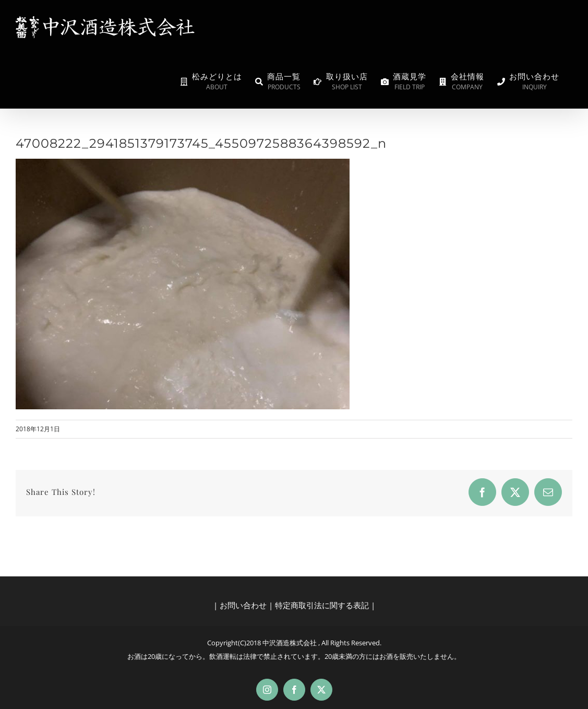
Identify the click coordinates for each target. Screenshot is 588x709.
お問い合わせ (243, 605)
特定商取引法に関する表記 (322, 605)
